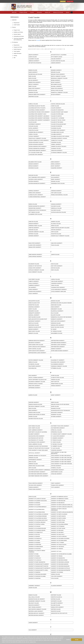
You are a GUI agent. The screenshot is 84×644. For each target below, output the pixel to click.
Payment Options (17, 34)
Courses (32, 12)
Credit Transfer (17, 25)
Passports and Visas (18, 47)
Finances (14, 27)
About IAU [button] (14, 12)
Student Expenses (17, 49)
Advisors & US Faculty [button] (58, 12)
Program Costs (17, 30)
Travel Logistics (17, 51)
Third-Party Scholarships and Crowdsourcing (19, 39)
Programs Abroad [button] (23, 12)
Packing (15, 56)
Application (14, 20)
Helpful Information (18, 53)
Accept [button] (77, 640)
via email (38, 40)
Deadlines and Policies (18, 32)
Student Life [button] (48, 12)
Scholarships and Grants (19, 36)
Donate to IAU (70, 1)
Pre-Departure (15, 42)
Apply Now (63, 1)
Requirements (17, 23)
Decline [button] (68, 640)
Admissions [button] (39, 12)
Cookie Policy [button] (33, 642)
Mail (15, 58)
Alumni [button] (67, 12)
